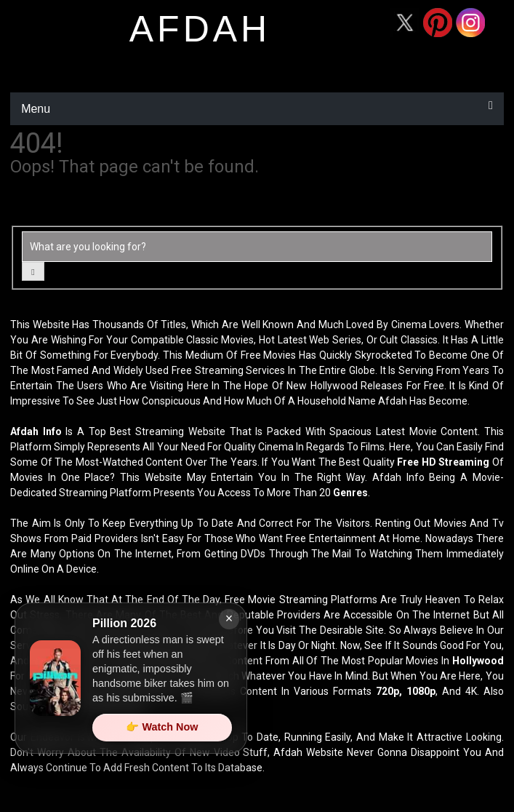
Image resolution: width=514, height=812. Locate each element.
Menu (36, 109)
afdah (200, 29)
